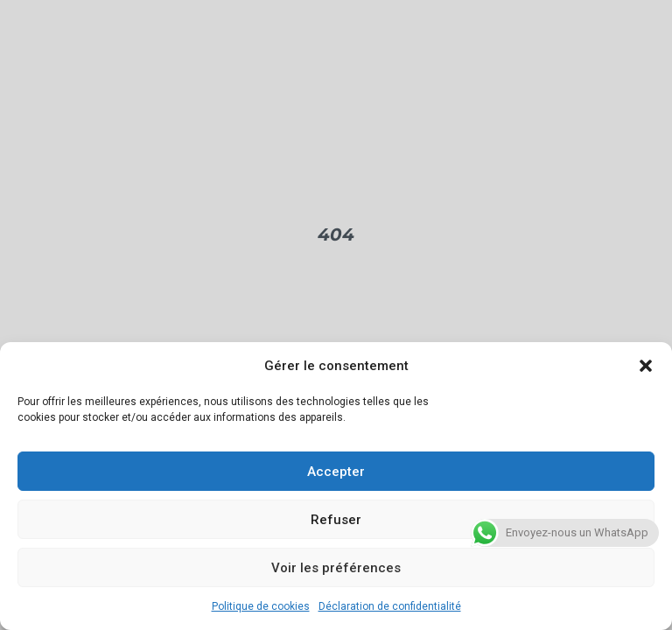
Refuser (336, 520)
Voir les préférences (336, 568)
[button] (646, 366)
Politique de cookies (261, 606)
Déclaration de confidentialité (390, 606)
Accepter (336, 472)
